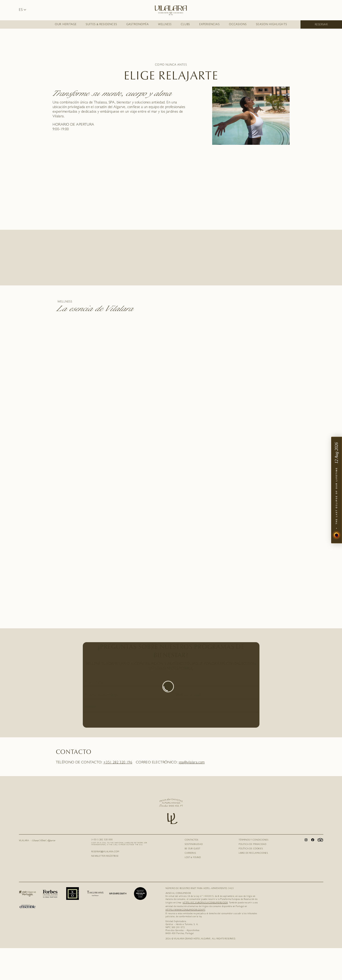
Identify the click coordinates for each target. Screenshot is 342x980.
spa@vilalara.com (192, 795)
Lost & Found (193, 890)
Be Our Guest (193, 881)
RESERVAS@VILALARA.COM (105, 884)
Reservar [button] (321, 25)
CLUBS (185, 25)
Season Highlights (271, 25)
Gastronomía (138, 25)
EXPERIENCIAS (210, 25)
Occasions (238, 25)
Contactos (191, 872)
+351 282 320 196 (118, 795)
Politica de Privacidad (253, 876)
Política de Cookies (251, 881)
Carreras (190, 885)
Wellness (165, 25)
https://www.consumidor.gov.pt (186, 942)
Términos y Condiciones (254, 872)
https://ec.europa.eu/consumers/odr (205, 935)
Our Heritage (66, 25)
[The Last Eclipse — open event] (337, 490)
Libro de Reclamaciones (253, 885)
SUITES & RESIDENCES (101, 25)
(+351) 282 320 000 (102, 872)
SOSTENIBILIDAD (194, 876)
